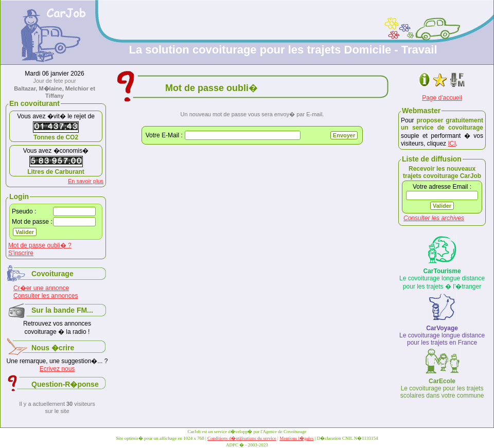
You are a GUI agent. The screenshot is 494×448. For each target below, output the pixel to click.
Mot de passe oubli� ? (40, 245)
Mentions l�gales (296, 438)
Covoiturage (52, 274)
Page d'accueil (442, 98)
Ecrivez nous (57, 369)
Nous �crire (53, 348)
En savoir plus (86, 181)
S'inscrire (21, 253)
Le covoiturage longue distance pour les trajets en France (442, 335)
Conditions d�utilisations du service (242, 438)
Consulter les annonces (46, 296)
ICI (452, 144)
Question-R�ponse (65, 384)
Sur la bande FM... (62, 310)
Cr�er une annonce (41, 288)
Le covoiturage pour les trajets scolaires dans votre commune (442, 388)
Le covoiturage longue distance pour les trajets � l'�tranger (442, 279)
